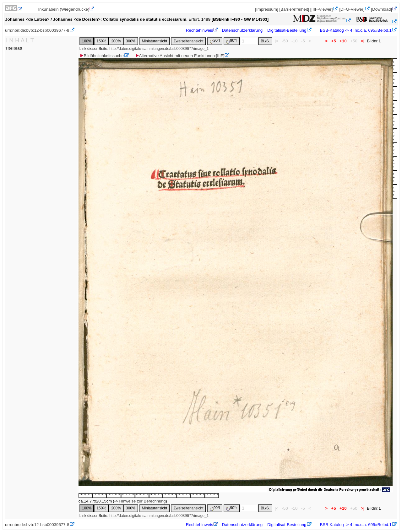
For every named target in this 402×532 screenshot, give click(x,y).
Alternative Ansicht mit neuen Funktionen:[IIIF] (179, 56)
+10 (343, 41)
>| (363, 41)
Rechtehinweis (200, 30)
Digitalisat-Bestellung (287, 30)
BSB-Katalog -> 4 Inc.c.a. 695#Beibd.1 (355, 30)
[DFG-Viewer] (352, 9)
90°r (231, 41)
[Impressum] (266, 9)
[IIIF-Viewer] (322, 9)
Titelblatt (14, 48)
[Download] (381, 9)
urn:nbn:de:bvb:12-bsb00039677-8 (37, 30)
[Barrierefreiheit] (294, 9)
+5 (334, 41)
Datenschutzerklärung (242, 30)
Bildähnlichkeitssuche (101, 56)
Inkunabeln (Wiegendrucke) (64, 9)
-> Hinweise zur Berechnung (140, 501)
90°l (215, 41)
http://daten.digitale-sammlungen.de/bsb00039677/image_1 (159, 49)
